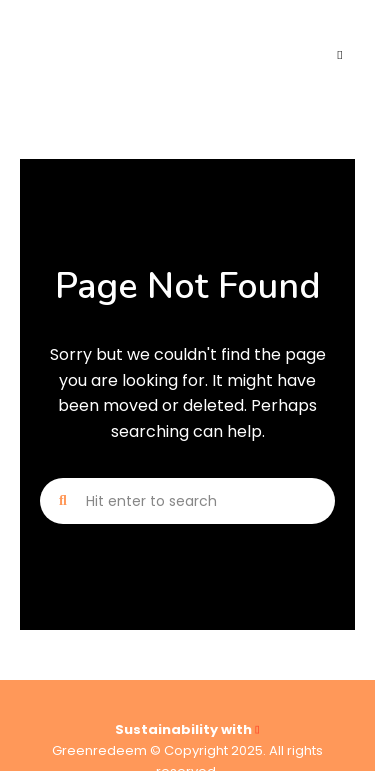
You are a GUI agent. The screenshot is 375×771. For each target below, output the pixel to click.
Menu (340, 55)
